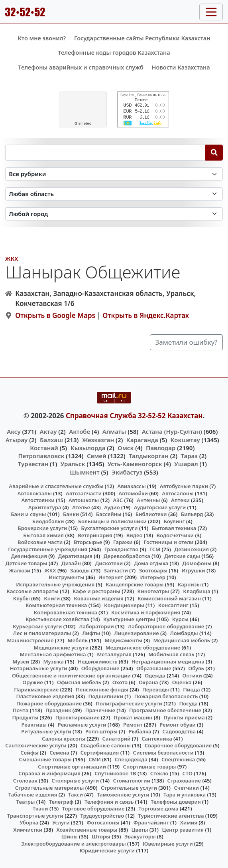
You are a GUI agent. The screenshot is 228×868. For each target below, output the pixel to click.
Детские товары (27, 563)
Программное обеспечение (165, 710)
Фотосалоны (103, 822)
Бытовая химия (43, 535)
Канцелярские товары (135, 584)
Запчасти (116, 570)
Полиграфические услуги (129, 703)
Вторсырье (88, 542)
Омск (126, 448)
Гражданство (121, 549)
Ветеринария (95, 535)
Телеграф (61, 802)
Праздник (58, 710)
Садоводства (179, 731)
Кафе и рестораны (96, 591)
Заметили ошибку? (187, 342)
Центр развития (183, 830)
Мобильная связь (171, 654)
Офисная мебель (79, 682)
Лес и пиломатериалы (42, 633)
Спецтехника (178, 759)
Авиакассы (132, 486)
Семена (59, 753)
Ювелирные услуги (168, 844)
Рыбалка (140, 731)
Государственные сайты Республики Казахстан (142, 38)
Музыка (53, 661)
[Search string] (105, 153)
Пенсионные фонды (102, 689)
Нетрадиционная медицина (168, 661)
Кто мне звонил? (42, 38)
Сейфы (29, 753)
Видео (135, 535)
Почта (21, 710)
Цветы (140, 830)
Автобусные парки (184, 486)
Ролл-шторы (101, 731)
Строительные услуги (129, 788)
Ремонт (133, 725)
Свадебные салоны (106, 745)
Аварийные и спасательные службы (56, 486)
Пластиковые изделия (45, 696)
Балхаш (51, 440)
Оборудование (100, 668)
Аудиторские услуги (160, 507)
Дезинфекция (29, 556)
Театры (26, 802)
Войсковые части (40, 542)
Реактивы (34, 725)
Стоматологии (132, 781)
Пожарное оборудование (49, 703)
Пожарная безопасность (166, 696)
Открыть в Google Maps (55, 315)
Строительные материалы (50, 788)
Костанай (44, 448)
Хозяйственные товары (87, 830)
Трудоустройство (102, 816)
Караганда (142, 440)
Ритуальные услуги (46, 731)
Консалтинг (173, 605)
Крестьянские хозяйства (57, 619)
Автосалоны (178, 493)
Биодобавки (48, 521)
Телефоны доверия (176, 802)
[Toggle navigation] (211, 12)
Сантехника (157, 739)
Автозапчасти (84, 493)
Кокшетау (185, 440)
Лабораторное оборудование (166, 626)
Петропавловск (41, 456)
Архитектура (45, 507)
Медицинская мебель (182, 640)
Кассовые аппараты (33, 591)
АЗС (118, 500)
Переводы (156, 689)
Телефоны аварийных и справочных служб (81, 67)
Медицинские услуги (61, 648)
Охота (120, 682)
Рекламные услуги (82, 725)
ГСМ (155, 549)
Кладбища (197, 591)
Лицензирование (136, 633)
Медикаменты (124, 640)
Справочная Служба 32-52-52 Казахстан (134, 416)
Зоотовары (153, 570)
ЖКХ (12, 259)
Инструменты (67, 577)
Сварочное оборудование (178, 745)
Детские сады (182, 556)
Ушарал (186, 464)
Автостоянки (38, 500)
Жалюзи (20, 570)
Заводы (80, 570)
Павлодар (161, 448)
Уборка (29, 822)
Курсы (180, 619)
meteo (83, 123)
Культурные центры (129, 619)
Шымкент (85, 472)
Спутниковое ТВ (115, 773)
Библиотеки (151, 514)
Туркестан (33, 464)
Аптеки (180, 500)
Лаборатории (96, 626)
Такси (76, 795)
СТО (188, 773)
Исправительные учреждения (55, 584)
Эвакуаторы (140, 836)
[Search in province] (114, 194)
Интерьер (153, 577)
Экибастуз (127, 472)
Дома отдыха (151, 563)
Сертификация (100, 753)
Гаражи (123, 542)
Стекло (159, 773)
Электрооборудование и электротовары (74, 844)
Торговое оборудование (93, 808)
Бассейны (109, 514)
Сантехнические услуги (36, 745)
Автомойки (133, 493)
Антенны (148, 500)
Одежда (155, 675)
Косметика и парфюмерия (146, 612)
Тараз (189, 456)
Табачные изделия (33, 795)
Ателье (81, 507)
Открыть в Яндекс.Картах (146, 315)
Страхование (184, 781)
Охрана (148, 682)
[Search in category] (114, 174)
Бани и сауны (28, 514)
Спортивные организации (72, 767)
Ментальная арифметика (53, 654)
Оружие (33, 682)
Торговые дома (159, 808)
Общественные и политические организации (71, 675)
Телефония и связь (109, 802)
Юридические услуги (107, 850)
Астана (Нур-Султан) (172, 431)
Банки (71, 514)
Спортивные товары (150, 767)
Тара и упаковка (185, 795)
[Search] (214, 153)
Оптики (192, 675)
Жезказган (98, 440)
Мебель (78, 640)
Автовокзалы (35, 493)
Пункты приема (184, 717)
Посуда (188, 703)
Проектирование (78, 717)
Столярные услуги (75, 781)
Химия (189, 822)
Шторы (101, 836)
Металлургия (114, 654)
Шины (70, 836)
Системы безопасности (163, 753)
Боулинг (174, 521)
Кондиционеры (124, 605)
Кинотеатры (153, 591)
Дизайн (71, 563)
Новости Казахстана (181, 67)
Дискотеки (109, 563)
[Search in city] (114, 214)
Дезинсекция (192, 549)
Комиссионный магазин (169, 598)
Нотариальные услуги (39, 668)
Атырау (17, 440)
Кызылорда (88, 448)
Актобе (80, 431)
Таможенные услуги (123, 795)
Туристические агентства (171, 816)
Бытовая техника (174, 528)
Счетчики (187, 788)
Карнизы (189, 584)
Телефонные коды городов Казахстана (114, 53)
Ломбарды (184, 633)
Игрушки (193, 570)
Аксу (14, 431)
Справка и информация (49, 773)
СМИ (95, 759)
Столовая (25, 781)
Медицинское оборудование (143, 648)
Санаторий (116, 739)
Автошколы (84, 500)
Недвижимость (98, 661)
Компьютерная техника (56, 605)
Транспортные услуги (35, 816)
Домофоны (197, 563)
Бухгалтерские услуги (109, 528)
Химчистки (28, 830)
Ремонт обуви (178, 725)
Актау (48, 431)
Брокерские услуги (42, 528)
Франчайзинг (151, 822)
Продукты (26, 717)
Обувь (196, 668)
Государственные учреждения (48, 549)
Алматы (114, 431)
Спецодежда (131, 759)
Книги (52, 598)
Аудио (112, 507)
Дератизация (75, 556)
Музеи (21, 661)
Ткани (40, 808)
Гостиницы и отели (168, 542)
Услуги (61, 822)
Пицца (191, 689)
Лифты (91, 633)
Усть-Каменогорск (135, 464)
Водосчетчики (175, 535)
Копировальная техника (66, 612)
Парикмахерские (36, 689)
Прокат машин (133, 717)
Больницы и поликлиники (112, 521)
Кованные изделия (98, 598)
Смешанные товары (45, 759)
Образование (154, 668)
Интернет (111, 577)
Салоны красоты (64, 739)
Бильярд (192, 514)
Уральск (73, 464)
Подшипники (105, 696)
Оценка (182, 682)
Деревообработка (127, 556)
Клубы (22, 598)
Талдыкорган (149, 456)
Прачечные (100, 710)
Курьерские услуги (37, 626)
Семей (97, 456)
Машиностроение (30, 640)
